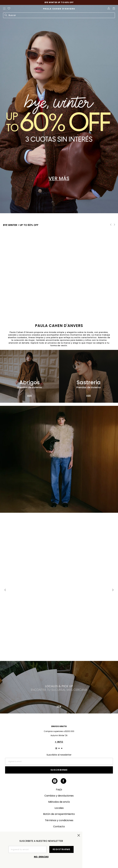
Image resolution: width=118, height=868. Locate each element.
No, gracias (41, 857)
